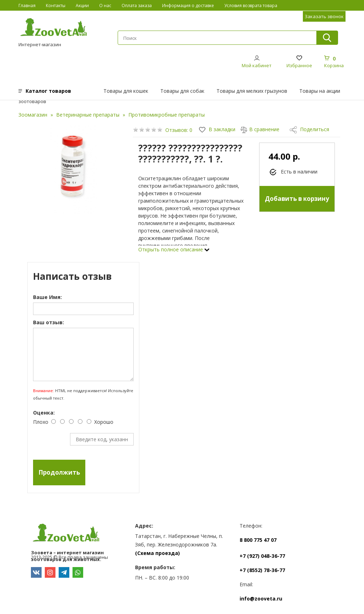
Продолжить (59, 472)
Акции (82, 6)
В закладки (217, 129)
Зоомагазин (33, 115)
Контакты (56, 6)
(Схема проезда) (157, 553)
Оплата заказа (137, 6)
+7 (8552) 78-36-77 (262, 570)
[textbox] (217, 38)
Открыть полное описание (174, 249)
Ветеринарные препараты (88, 115)
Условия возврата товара (251, 6)
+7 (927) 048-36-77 (262, 556)
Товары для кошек (126, 91)
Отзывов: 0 (179, 130)
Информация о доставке (188, 6)
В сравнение (260, 129)
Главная (27, 6)
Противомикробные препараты (167, 115)
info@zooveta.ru (261, 599)
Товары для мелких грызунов (252, 91)
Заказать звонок (324, 16)
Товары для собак (182, 91)
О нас (105, 6)
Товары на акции (320, 91)
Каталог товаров (48, 91)
